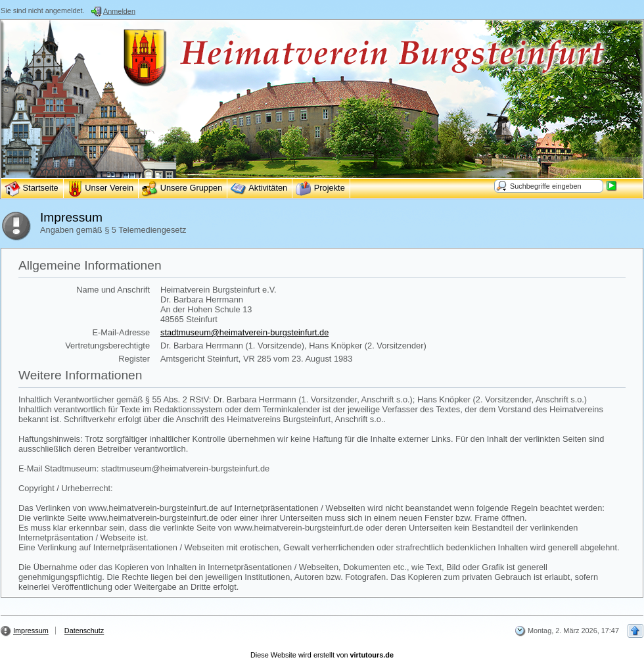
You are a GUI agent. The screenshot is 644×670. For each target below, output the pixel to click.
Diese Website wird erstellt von (322, 655)
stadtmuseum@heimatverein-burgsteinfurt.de (244, 332)
